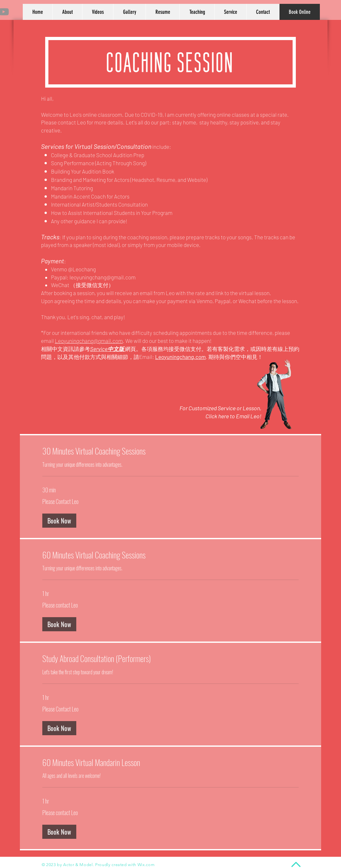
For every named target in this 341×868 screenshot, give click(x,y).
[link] (170, 451)
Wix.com (146, 865)
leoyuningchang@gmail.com (103, 277)
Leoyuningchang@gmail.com (89, 341)
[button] (59, 521)
